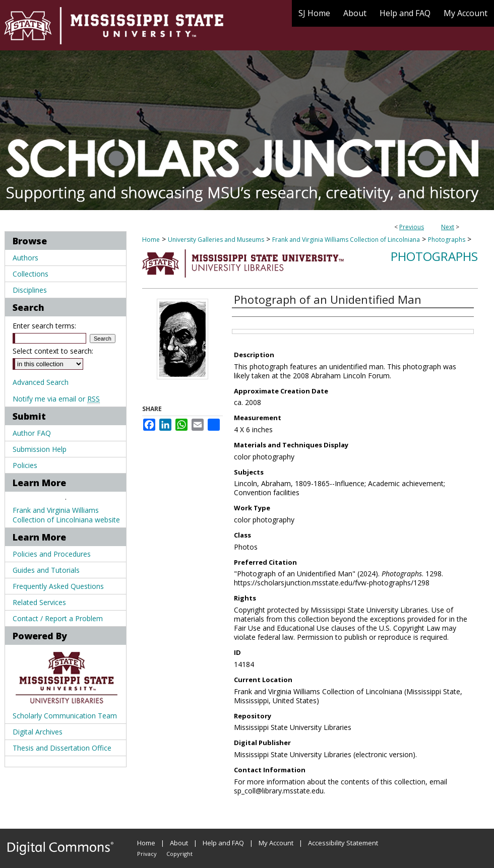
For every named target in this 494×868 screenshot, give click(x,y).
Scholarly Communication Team (65, 716)
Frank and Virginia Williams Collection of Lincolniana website (66, 515)
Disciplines (30, 290)
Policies (25, 465)
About (179, 843)
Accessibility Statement (343, 843)
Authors (25, 258)
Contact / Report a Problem (58, 618)
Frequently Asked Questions (58, 586)
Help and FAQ (223, 843)
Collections (30, 274)
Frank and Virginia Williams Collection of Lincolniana (346, 240)
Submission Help (40, 449)
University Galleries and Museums (216, 240)
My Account (276, 843)
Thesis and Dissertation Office (62, 748)
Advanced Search (41, 382)
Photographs (447, 240)
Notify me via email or (56, 399)
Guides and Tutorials (46, 570)
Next (448, 227)
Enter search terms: (44, 326)
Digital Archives (38, 732)
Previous (412, 227)
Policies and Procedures (52, 554)
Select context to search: (53, 351)
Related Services (39, 602)
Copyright (179, 854)
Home (151, 240)
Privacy (147, 854)
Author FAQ (32, 433)
